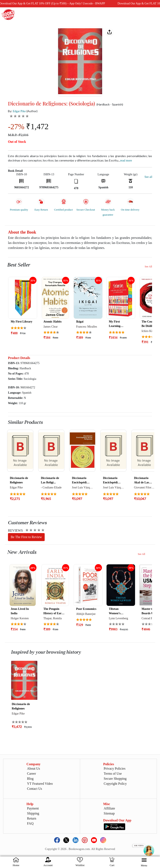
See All (148, 267)
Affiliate (109, 808)
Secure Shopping (115, 779)
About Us (34, 768)
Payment (33, 808)
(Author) (32, 111)
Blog (30, 779)
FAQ (30, 823)
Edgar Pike (19, 111)
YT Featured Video (40, 784)
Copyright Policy (115, 784)
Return (32, 818)
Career (32, 774)
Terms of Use (113, 774)
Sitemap (109, 813)
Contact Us (35, 789)
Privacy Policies (115, 768)
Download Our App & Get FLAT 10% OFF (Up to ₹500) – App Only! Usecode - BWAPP (103, 3)
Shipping (33, 813)
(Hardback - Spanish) (110, 104)
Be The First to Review (26, 537)
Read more (126, 161)
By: (17, 111)
